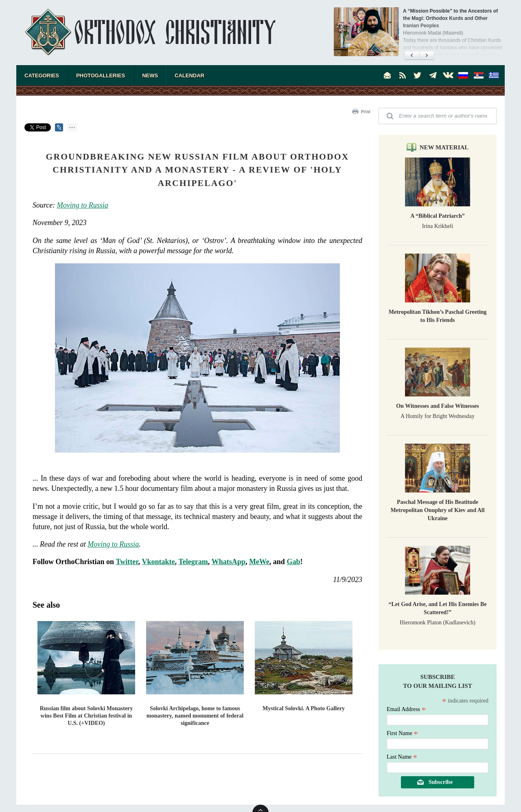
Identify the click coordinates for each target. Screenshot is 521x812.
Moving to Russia (83, 205)
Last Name (402, 757)
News (150, 76)
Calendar (189, 76)
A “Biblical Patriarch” (438, 216)
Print (366, 112)
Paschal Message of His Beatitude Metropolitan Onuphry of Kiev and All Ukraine (437, 510)
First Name (402, 733)
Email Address (406, 709)
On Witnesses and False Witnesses (438, 406)
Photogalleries (101, 76)
